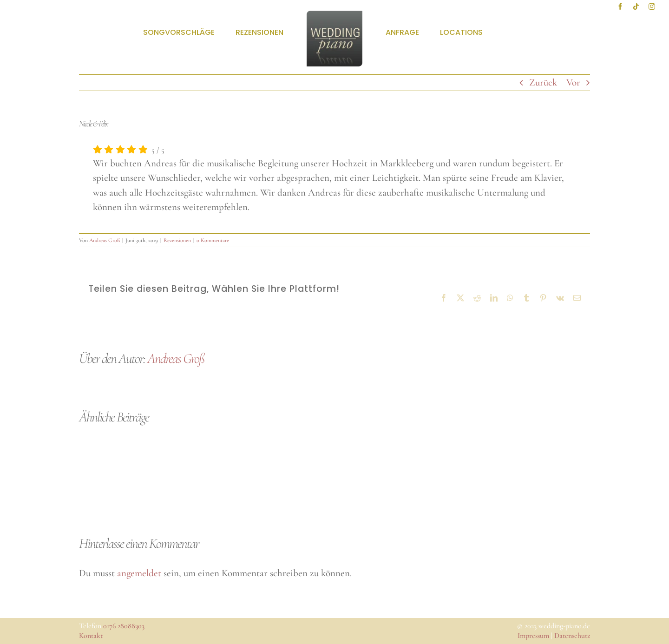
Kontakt (91, 636)
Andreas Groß (105, 240)
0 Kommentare (213, 240)
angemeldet (139, 573)
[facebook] (620, 7)
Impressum (533, 636)
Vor (573, 82)
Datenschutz (572, 636)
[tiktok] (636, 7)
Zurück (543, 82)
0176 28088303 (124, 626)
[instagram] (652, 7)
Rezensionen (177, 240)
